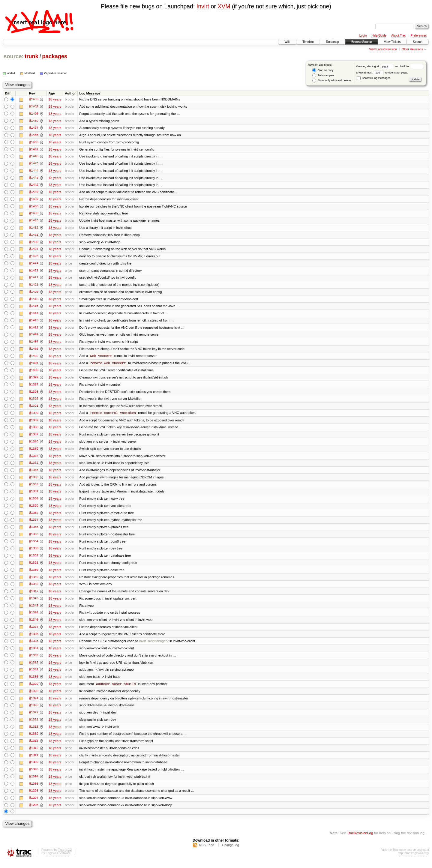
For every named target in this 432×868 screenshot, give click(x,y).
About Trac (398, 36)
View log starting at (375, 66)
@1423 (34, 272)
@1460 (34, 114)
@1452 (34, 150)
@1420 (34, 294)
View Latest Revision (383, 49)
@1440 (34, 193)
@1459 (34, 121)
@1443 (34, 178)
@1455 (34, 135)
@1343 (34, 610)
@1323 (34, 711)
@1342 (34, 618)
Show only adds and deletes (332, 81)
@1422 (34, 279)
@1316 (34, 740)
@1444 (34, 171)
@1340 (34, 625)
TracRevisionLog (360, 840)
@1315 (34, 747)
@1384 (34, 459)
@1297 (34, 805)
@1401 (34, 366)
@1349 (34, 582)
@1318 (34, 733)
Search (418, 42)
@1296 (34, 812)
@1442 (34, 186)
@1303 (34, 790)
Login (363, 36)
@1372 (34, 466)
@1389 (34, 423)
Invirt (203, 6)
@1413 (34, 322)
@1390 (34, 416)
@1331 (34, 675)
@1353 (34, 553)
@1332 (34, 668)
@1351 (34, 567)
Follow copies (323, 75)
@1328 (34, 697)
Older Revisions (412, 49)
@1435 (34, 222)
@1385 (34, 452)
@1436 (34, 214)
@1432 (34, 229)
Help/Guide (379, 36)
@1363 (34, 488)
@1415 (34, 308)
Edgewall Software (58, 860)
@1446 (34, 157)
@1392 (34, 402)
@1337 (34, 632)
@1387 (34, 438)
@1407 (34, 344)
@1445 (34, 164)
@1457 (34, 128)
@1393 (34, 394)
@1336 (34, 639)
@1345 (34, 603)
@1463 (34, 99)
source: (13, 56)
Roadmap (333, 42)
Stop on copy (323, 70)
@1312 (34, 754)
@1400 (34, 373)
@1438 (34, 207)
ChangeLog (231, 852)
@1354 (34, 546)
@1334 (34, 654)
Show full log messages (373, 78)
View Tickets (392, 42)
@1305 (34, 776)
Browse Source (361, 42)
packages (55, 56)
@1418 (34, 301)
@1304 (34, 783)
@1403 (34, 351)
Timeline (308, 42)
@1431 (34, 236)
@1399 (34, 380)
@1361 (34, 495)
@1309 (34, 769)
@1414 (34, 315)
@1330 (34, 682)
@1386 (34, 445)
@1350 (34, 574)
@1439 (34, 200)
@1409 (34, 337)
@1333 (34, 661)
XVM (224, 6)
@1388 (34, 430)
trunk (31, 56)
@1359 (34, 510)
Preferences (419, 36)
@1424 (34, 265)
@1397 (34, 387)
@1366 (34, 474)
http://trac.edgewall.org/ (413, 860)
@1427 (34, 250)
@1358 (34, 517)
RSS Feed (207, 852)
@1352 (34, 560)
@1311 (34, 762)
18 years (55, 99)
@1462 (34, 106)
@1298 (34, 798)
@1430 (34, 243)
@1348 (34, 589)
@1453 (34, 142)
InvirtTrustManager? (154, 646)
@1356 (34, 531)
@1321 (34, 726)
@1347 (34, 596)
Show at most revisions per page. (382, 73)
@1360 (34, 502)
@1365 (34, 481)
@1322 (34, 718)
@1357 (34, 524)
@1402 (34, 358)
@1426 (34, 258)
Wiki (287, 42)
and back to (409, 66)
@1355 (34, 538)
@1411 (34, 330)
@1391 (34, 409)
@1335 (34, 646)
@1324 (34, 704)
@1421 (34, 286)
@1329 (34, 690)
